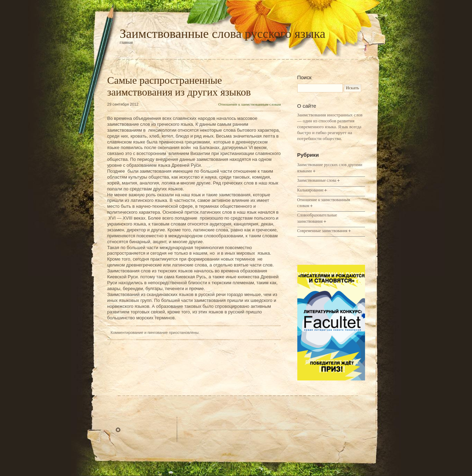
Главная (126, 43)
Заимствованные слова (317, 180)
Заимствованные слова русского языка (223, 34)
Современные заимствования (322, 231)
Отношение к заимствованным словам (250, 104)
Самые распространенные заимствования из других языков (179, 86)
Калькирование (310, 190)
